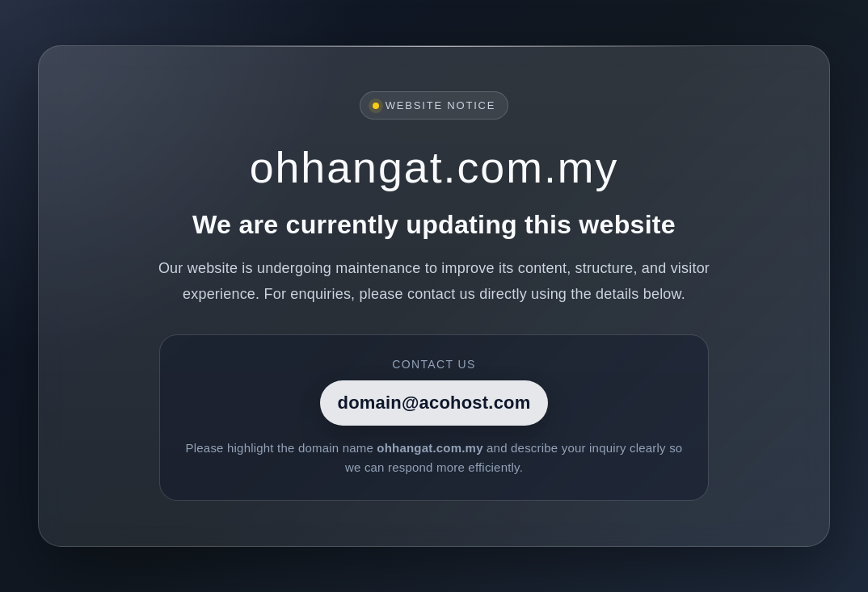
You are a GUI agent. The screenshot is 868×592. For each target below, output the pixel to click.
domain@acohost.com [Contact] (434, 403)
